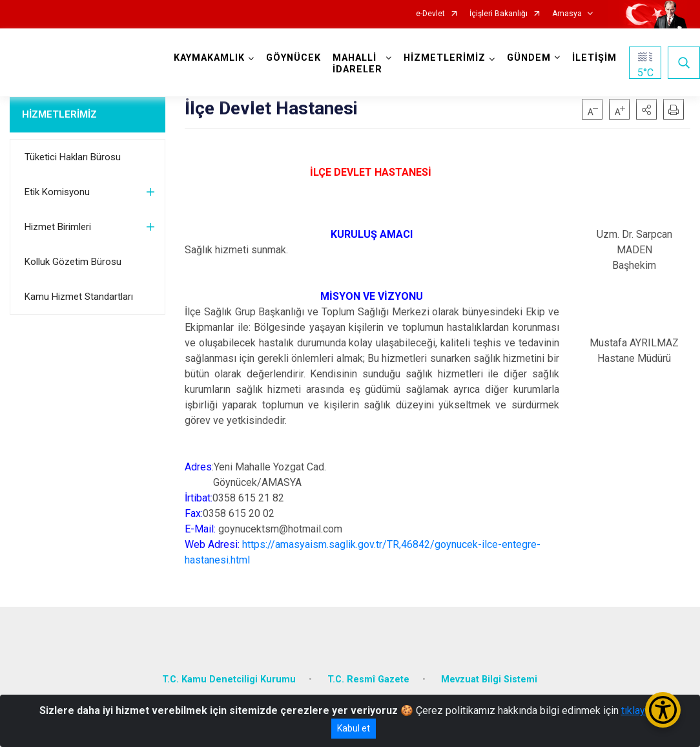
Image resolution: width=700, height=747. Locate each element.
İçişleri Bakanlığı (499, 14)
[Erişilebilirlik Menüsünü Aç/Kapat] (663, 710)
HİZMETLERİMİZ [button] (445, 58)
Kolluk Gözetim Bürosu (73, 262)
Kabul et (354, 728)
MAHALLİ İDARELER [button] (357, 64)
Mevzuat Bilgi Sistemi (489, 679)
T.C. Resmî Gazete (368, 679)
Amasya (567, 14)
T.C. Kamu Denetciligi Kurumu (229, 679)
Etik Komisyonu (57, 192)
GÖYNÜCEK (293, 58)
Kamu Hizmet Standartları (79, 297)
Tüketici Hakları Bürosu (73, 157)
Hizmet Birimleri (58, 227)
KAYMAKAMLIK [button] (209, 58)
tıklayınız (641, 710)
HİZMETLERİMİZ (59, 114)
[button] (646, 109)
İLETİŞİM (594, 58)
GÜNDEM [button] (529, 58)
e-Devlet (430, 14)
